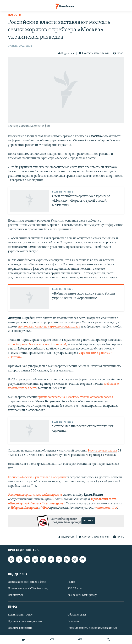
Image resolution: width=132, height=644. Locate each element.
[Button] (66, 53)
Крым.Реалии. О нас (20, 615)
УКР (80, 640)
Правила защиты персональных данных (92, 628)
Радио (71, 582)
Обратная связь (77, 615)
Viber (45, 508)
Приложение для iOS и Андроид (28, 589)
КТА (52, 640)
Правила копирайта (20, 628)
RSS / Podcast (75, 589)
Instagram (31, 508)
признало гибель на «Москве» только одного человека (75, 397)
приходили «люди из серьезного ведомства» (49, 327)
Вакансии (74, 622)
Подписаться (16, 595)
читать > (88, 521)
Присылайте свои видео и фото (27, 582)
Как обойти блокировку (82, 595)
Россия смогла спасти (103, 451)
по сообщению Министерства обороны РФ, (37, 344)
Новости (15, 15)
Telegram (16, 508)
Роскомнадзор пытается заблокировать (35, 495)
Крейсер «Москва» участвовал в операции (37, 477)
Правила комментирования (25, 622)
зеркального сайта (103, 499)
